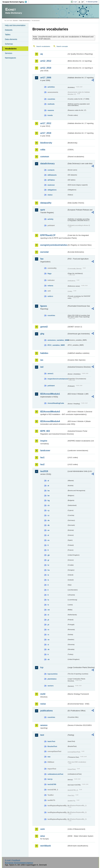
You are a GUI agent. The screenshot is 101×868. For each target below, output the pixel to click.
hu (49, 570)
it (48, 585)
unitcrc (50, 296)
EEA (16, 2)
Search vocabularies (43, 46)
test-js (50, 779)
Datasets (9, 30)
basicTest (51, 741)
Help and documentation (15, 25)
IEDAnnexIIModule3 (50, 412)
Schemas (9, 44)
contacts (51, 170)
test (42, 735)
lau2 (42, 464)
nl (48, 615)
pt (48, 625)
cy (48, 510)
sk (48, 649)
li (48, 590)
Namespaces (10, 58)
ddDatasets (52, 175)
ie (48, 575)
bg (49, 500)
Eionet (15, 20)
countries (51, 99)
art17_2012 (46, 123)
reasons (51, 110)
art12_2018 (46, 68)
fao (42, 259)
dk (48, 525)
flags (49, 274)
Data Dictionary (25, 20)
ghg (42, 334)
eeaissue (51, 185)
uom (42, 829)
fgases (44, 306)
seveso (44, 725)
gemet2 (44, 327)
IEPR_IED (45, 431)
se (48, 640)
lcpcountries (52, 674)
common (45, 157)
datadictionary (47, 164)
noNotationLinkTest (55, 774)
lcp (42, 667)
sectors (50, 686)
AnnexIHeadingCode (56, 403)
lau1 (42, 457)
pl (48, 620)
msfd (43, 694)
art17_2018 (46, 133)
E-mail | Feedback (13, 860)
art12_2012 (46, 61)
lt (48, 595)
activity (50, 219)
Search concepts (62, 46)
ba (48, 491)
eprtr (43, 210)
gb (49, 555)
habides (44, 353)
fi (48, 545)
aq (41, 54)
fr (48, 550)
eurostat (44, 252)
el (48, 535)
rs (48, 635)
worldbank (46, 846)
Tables (8, 35)
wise (43, 836)
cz (48, 515)
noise (43, 704)
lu (48, 600)
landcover (45, 450)
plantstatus (52, 679)
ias (42, 360)
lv (48, 605)
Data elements (11, 39)
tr (48, 654)
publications (46, 711)
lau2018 (44, 471)
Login (75, 2)
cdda (43, 150)
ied (42, 367)
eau (49, 757)
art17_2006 (46, 78)
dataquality (46, 203)
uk (48, 659)
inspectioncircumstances (57, 379)
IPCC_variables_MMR (56, 345)
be (48, 496)
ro (48, 630)
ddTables (51, 180)
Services (8, 53)
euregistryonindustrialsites (54, 245)
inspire (44, 441)
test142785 (52, 784)
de (48, 520)
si (48, 645)
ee (48, 530)
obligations (52, 190)
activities (51, 87)
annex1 (50, 373)
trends (50, 115)
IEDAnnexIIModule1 (50, 394)
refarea (50, 286)
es (48, 540)
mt (49, 610)
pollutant (51, 386)
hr (48, 565)
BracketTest (52, 746)
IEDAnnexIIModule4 (50, 421)
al (48, 481)
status (50, 195)
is (48, 580)
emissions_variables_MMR (57, 340)
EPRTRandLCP (48, 235)
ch (48, 505)
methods (51, 104)
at (48, 486)
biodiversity (46, 143)
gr (48, 560)
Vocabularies (11, 49)
